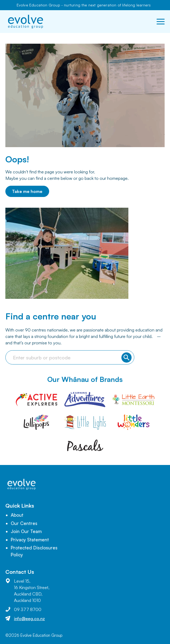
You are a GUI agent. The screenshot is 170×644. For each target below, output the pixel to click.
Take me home (27, 191)
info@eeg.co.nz (29, 619)
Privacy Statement (30, 540)
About (17, 515)
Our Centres (24, 523)
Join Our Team (26, 531)
